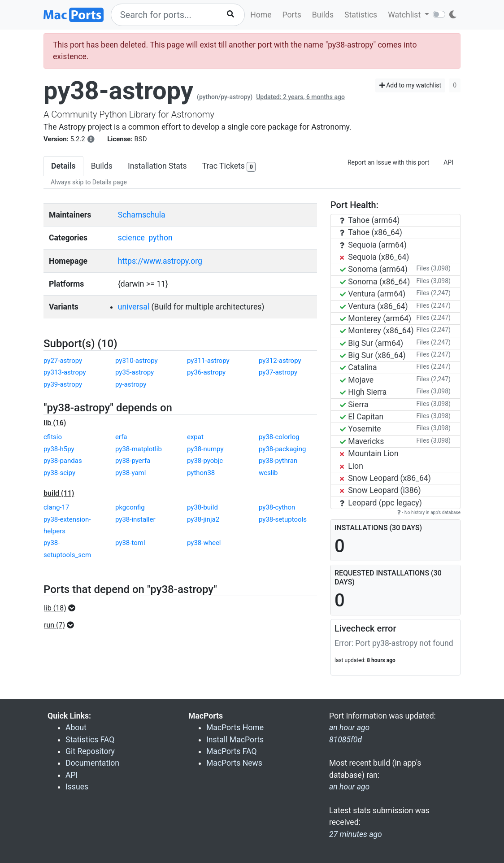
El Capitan (362, 417)
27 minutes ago (356, 834)
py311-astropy (208, 361)
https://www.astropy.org (160, 261)
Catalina (358, 367)
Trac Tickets (229, 167)
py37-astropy (278, 372)
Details (63, 166)
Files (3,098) (433, 268)
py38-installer (135, 519)
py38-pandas (63, 461)
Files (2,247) (433, 293)
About (76, 728)
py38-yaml (130, 473)
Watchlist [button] (405, 15)
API (448, 162)
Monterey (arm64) (376, 318)
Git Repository (90, 751)
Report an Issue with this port (388, 162)
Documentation (92, 763)
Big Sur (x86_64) (373, 355)
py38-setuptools (283, 519)
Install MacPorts (235, 740)
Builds (323, 15)
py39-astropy (63, 384)
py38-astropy (118, 91)
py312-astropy (280, 361)
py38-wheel (204, 543)
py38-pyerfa (133, 461)
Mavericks (362, 441)
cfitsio (53, 437)
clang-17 (56, 507)
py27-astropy (63, 361)
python (160, 238)
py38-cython (277, 507)
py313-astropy (65, 372)
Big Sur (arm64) (371, 343)
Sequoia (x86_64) (374, 257)
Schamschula (142, 215)
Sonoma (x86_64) (375, 282)
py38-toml (130, 543)
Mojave (357, 380)
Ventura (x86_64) (374, 306)
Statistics (361, 15)
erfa (121, 437)
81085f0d (345, 740)
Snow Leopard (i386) (380, 490)
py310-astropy (137, 361)
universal (134, 307)
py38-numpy (205, 449)
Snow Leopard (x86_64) (385, 478)
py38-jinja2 (203, 519)
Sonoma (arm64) (374, 269)
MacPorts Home (235, 728)
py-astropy (131, 384)
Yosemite (361, 429)
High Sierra (363, 392)
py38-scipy (59, 473)
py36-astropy (206, 372)
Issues (77, 787)
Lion (352, 466)
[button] (62, 608)
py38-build (202, 507)
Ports (292, 15)
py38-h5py (59, 449)
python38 (201, 473)
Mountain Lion (369, 453)
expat (195, 437)
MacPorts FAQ (232, 751)
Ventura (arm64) (373, 294)
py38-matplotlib (139, 449)
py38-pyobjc (205, 461)
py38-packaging (282, 449)
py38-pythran (278, 461)
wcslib (268, 473)
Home (261, 15)
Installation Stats (157, 166)
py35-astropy (135, 372)
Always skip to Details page (89, 182)
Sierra (354, 405)
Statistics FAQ (90, 740)
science (131, 238)
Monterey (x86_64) (377, 331)
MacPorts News (234, 763)
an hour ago (349, 787)
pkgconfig (130, 507)
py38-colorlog (279, 437)
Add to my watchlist (411, 85)
